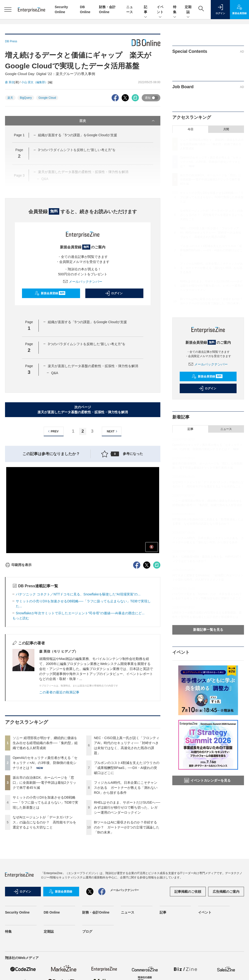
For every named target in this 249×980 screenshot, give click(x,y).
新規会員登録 (50, 293)
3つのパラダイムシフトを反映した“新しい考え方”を (87, 344)
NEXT (113, 431)
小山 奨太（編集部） (35, 82)
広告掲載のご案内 (226, 892)
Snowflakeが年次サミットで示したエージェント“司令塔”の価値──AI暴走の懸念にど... (80, 613)
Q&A (55, 373)
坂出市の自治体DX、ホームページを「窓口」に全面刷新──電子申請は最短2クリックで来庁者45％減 (44, 783)
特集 (175, 10)
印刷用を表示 (18, 565)
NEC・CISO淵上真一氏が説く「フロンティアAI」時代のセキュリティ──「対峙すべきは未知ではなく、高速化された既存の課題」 (211, 233)
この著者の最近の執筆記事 (59, 692)
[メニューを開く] (8, 10)
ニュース (226, 429)
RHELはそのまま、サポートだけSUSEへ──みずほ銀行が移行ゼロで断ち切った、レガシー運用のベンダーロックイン (127, 807)
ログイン (114, 293)
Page (19, 135)
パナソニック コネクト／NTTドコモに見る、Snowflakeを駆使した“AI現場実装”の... (78, 594)
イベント (160, 10)
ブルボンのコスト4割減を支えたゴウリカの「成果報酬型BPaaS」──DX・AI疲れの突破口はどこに (127, 768)
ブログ (87, 931)
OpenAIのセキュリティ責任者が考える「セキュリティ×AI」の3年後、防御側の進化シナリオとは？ (45, 763)
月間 (226, 129)
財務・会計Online (96, 912)
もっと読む (21, 618)
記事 (146, 10)
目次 (117, 121)
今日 (190, 129)
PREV (53, 431)
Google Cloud (47, 98)
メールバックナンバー (83, 282)
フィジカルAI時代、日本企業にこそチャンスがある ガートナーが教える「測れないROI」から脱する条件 (126, 788)
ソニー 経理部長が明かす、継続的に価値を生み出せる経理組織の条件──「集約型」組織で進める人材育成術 (45, 743)
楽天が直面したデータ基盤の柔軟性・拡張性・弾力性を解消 (93, 366)
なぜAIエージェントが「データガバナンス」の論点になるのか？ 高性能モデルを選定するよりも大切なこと (44, 822)
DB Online (52, 912)
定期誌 (188, 10)
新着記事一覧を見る (208, 630)
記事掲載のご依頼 (188, 892)
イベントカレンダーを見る (207, 780)
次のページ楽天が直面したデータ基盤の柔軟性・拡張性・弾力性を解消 (83, 410)
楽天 (10, 98)
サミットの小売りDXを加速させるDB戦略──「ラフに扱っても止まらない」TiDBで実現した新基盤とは (45, 802)
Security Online (17, 912)
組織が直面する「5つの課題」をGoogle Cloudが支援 (78, 135)
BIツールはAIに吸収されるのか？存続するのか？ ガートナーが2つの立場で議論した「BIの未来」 (127, 827)
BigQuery (26, 98)
